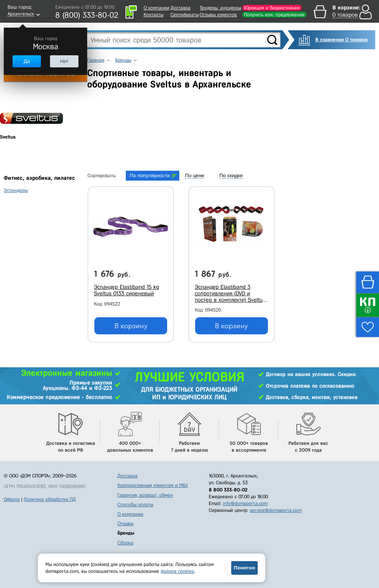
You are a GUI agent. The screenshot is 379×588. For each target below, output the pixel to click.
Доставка (181, 8)
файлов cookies (177, 571)
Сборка (125, 543)
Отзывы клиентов (218, 15)
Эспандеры (16, 190)
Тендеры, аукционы (220, 8)
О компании (157, 8)
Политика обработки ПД (50, 499)
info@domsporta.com (245, 503)
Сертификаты (185, 15)
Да (27, 61)
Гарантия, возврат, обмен (145, 495)
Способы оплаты (135, 505)
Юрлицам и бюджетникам (272, 8)
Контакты (153, 15)
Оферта (12, 499)
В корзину (131, 326)
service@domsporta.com (276, 510)
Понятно (244, 568)
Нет (64, 61)
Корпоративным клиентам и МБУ (153, 485)
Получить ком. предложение (274, 15)
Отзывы (125, 523)
